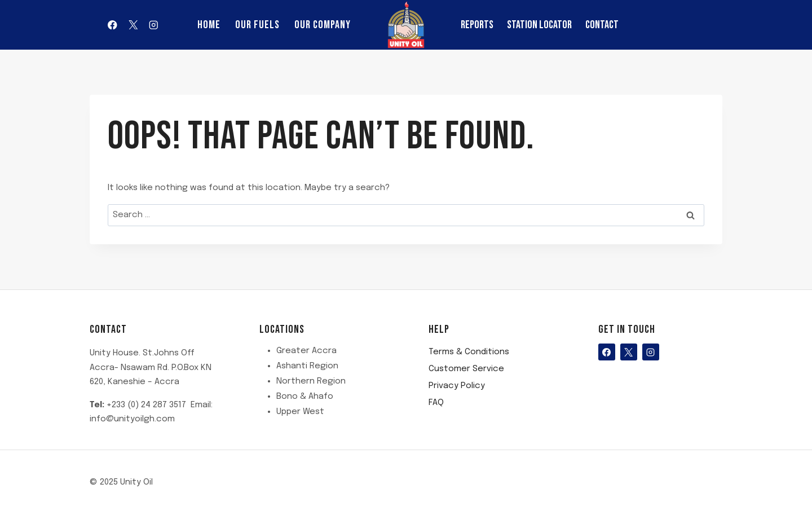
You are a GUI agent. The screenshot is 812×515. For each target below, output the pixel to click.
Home (209, 25)
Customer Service (466, 369)
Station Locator (539, 25)
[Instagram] (154, 25)
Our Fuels (257, 25)
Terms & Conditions (469, 352)
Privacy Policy (457, 386)
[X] (133, 25)
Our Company (323, 25)
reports (477, 25)
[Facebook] (112, 25)
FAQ (436, 403)
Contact (602, 25)
